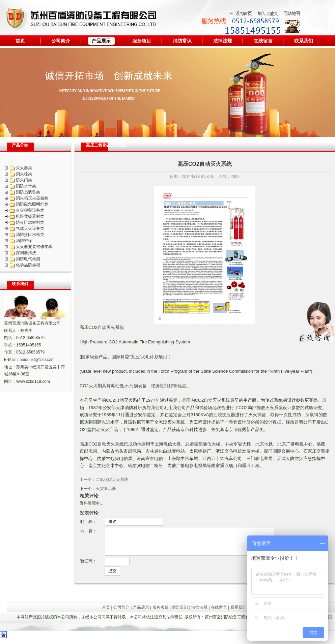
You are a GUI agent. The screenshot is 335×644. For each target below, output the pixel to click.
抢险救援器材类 (30, 216)
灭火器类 (24, 168)
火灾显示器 (106, 489)
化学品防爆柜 (28, 265)
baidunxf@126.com (37, 360)
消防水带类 (26, 186)
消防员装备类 (28, 192)
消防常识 (182, 41)
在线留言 (263, 41)
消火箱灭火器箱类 (32, 198)
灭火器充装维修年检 (34, 247)
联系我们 (304, 41)
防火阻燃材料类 (30, 222)
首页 (20, 41)
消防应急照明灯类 (32, 204)
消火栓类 (24, 174)
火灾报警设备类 (30, 210)
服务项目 (142, 41)
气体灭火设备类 (30, 228)
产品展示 (101, 41)
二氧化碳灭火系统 (112, 480)
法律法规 (223, 41)
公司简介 (61, 41)
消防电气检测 (28, 259)
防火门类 (24, 180)
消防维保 (24, 241)
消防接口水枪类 (30, 235)
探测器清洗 (26, 253)
